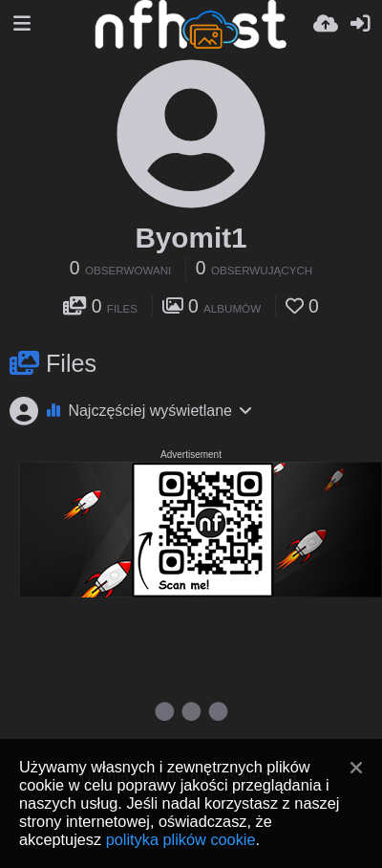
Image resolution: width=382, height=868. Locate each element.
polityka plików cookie (181, 839)
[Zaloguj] (360, 24)
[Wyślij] (326, 24)
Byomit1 (191, 238)
